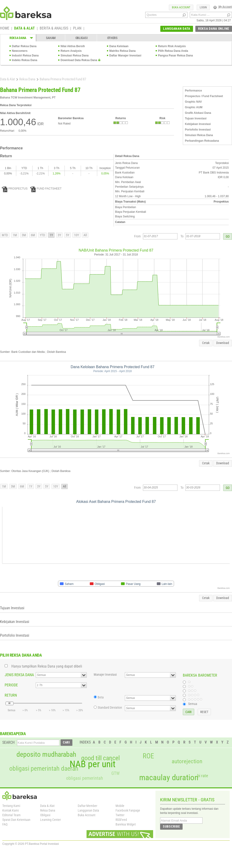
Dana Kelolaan (119, 46)
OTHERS (112, 38)
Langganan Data (88, 810)
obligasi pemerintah (85, 778)
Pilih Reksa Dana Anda (173, 51)
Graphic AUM (194, 107)
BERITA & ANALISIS (54, 29)
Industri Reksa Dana (25, 56)
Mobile (120, 806)
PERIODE (11, 685)
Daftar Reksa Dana (24, 46)
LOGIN (203, 7)
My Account (223, 7)
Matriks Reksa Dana (122, 51)
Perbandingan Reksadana (202, 141)
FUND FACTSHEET (46, 189)
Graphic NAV (193, 102)
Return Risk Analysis (172, 46)
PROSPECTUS (15, 189)
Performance (193, 91)
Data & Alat (7, 79)
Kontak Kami (11, 810)
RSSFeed (121, 820)
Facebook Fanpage (128, 810)
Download (223, 343)
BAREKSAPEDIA (13, 734)
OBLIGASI (82, 38)
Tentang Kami (11, 806)
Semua (193, 704)
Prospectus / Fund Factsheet (204, 96)
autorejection (187, 761)
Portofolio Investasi (198, 130)
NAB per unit (93, 764)
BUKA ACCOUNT (181, 7)
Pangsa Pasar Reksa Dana (175, 56)
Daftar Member (87, 806)
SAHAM (51, 38)
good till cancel (100, 758)
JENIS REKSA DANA (19, 675)
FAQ (5, 824)
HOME (5, 29)
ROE (148, 756)
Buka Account (87, 815)
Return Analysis (71, 51)
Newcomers (20, 51)
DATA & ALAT (24, 29)
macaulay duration (169, 778)
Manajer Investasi (105, 675)
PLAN (77, 29)
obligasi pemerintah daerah (44, 769)
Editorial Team (11, 815)
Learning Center (50, 820)
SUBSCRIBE (171, 826)
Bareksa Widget (126, 824)
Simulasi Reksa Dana (75, 56)
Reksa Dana (27, 79)
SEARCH (8, 742)
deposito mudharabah (46, 754)
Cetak (206, 343)
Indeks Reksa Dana (24, 60)
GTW (115, 773)
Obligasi (45, 815)
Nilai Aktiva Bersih (73, 46)
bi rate (203, 776)
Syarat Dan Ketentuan (16, 820)
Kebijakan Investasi (198, 124)
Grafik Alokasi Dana (198, 113)
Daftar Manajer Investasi (125, 56)
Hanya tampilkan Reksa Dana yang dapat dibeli (47, 666)
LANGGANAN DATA (177, 29)
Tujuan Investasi (196, 118)
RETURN (11, 695)
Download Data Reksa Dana (79, 60)
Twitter (120, 815)
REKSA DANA (18, 38)
